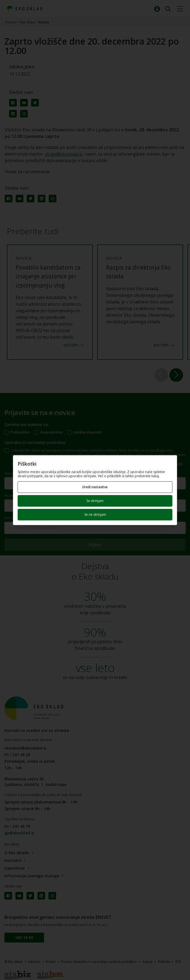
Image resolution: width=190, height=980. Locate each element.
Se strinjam (95, 501)
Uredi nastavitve (95, 487)
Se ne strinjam (95, 515)
